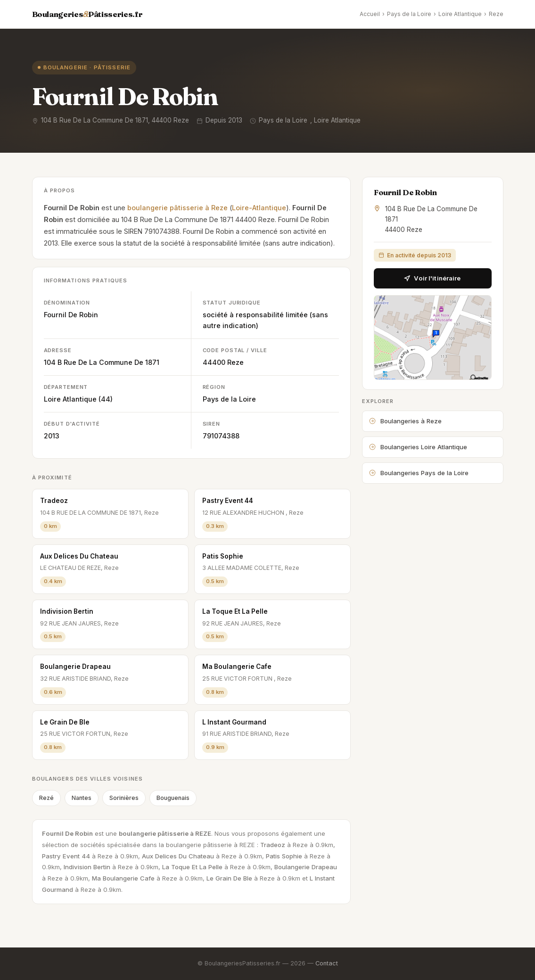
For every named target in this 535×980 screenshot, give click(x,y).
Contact (327, 963)
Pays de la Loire (409, 14)
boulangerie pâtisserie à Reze (177, 208)
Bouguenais (173, 798)
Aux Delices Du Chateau (79, 556)
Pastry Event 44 (228, 501)
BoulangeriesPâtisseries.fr (87, 14)
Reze (496, 14)
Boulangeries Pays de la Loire (419, 473)
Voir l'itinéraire (432, 278)
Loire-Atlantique (259, 208)
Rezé (46, 798)
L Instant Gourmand (234, 722)
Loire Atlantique (460, 14)
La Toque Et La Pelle (235, 611)
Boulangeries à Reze (405, 421)
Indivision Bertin (67, 611)
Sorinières (124, 798)
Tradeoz (54, 501)
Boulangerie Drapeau (75, 667)
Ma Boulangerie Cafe (237, 667)
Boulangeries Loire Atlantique (418, 447)
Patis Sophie (223, 556)
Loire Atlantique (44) (78, 399)
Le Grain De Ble (65, 722)
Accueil (370, 14)
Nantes (82, 798)
